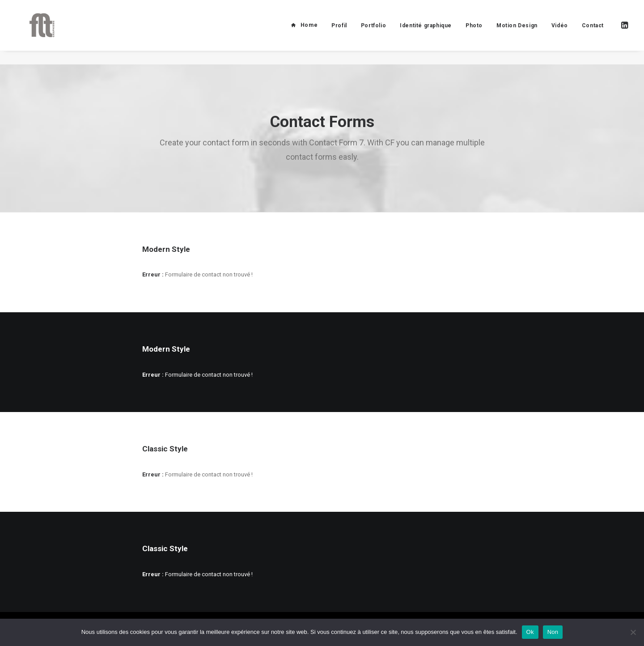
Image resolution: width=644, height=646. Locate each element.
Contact (593, 33)
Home (309, 32)
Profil (339, 33)
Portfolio (373, 33)
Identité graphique (426, 33)
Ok (530, 632)
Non (553, 632)
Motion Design (517, 33)
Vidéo (560, 33)
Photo (474, 33)
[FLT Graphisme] (36, 32)
